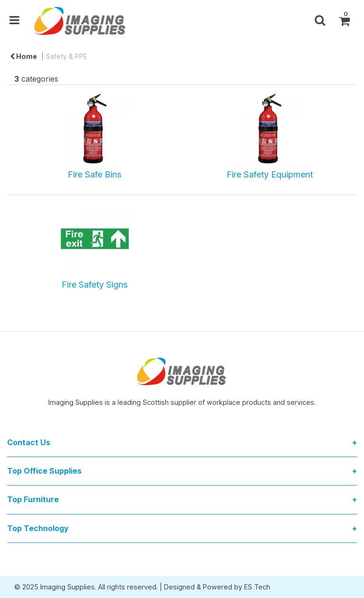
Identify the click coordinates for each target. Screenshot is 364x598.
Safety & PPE (67, 56)
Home (23, 56)
